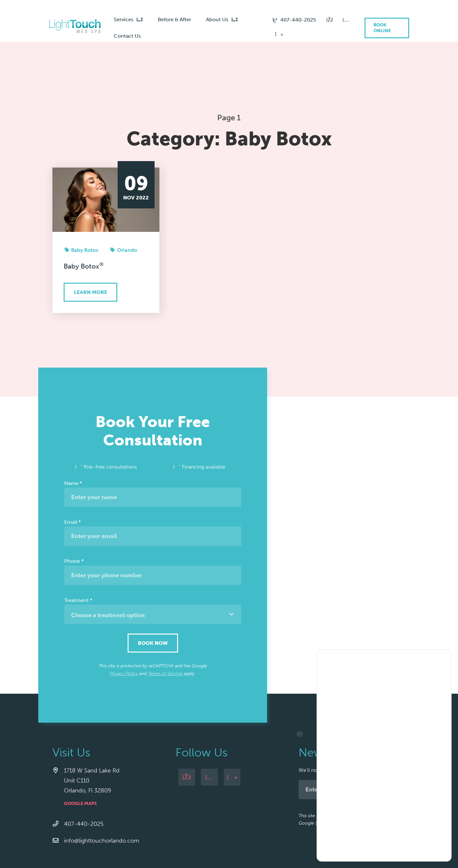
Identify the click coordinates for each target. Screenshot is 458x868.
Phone (74, 519)
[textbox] (153, 573)
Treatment (78, 558)
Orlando (127, 208)
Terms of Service (165, 632)
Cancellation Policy (108, 850)
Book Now (153, 601)
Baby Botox (85, 208)
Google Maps (80, 762)
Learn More (90, 250)
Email (72, 480)
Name (73, 441)
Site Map (216, 850)
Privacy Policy (124, 632)
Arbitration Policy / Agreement (168, 850)
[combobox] (153, 572)
